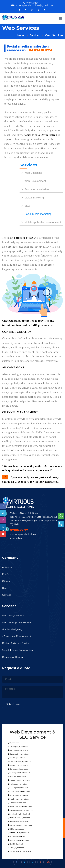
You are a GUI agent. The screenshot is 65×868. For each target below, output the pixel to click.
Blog (5, 588)
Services (35, 35)
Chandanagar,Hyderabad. (20, 761)
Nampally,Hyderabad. (18, 795)
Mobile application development (40, 222)
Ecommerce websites (34, 189)
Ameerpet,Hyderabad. (18, 747)
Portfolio (7, 574)
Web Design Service (13, 615)
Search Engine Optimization (18, 650)
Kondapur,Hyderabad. (18, 769)
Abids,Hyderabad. (16, 848)
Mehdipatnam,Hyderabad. (20, 806)
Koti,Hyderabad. (16, 844)
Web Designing (31, 173)
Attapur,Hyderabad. (17, 803)
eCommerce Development (17, 636)
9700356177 (31, 3)
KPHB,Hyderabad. (16, 758)
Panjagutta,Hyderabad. (19, 821)
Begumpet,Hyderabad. (19, 840)
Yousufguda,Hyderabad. (19, 773)
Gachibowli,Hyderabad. (19, 750)
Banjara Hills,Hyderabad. (19, 818)
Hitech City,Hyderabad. (19, 833)
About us (7, 567)
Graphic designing (12, 629)
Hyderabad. (14, 743)
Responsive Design (12, 657)
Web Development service (17, 622)
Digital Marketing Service (16, 643)
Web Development (33, 181)
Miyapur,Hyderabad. (17, 776)
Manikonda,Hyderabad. (19, 765)
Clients (6, 581)
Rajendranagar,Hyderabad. (20, 810)
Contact (6, 595)
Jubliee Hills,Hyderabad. (19, 814)
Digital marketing (32, 198)
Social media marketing (36, 214)
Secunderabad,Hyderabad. (20, 851)
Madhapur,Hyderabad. (18, 799)
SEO (25, 206)
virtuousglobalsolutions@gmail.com (32, 5)
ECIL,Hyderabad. (16, 829)
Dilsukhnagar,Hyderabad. (20, 780)
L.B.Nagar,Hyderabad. (18, 788)
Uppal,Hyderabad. (16, 836)
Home (21, 35)
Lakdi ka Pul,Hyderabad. (19, 791)
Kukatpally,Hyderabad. (18, 754)
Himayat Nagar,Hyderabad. (20, 825)
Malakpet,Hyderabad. (18, 784)
